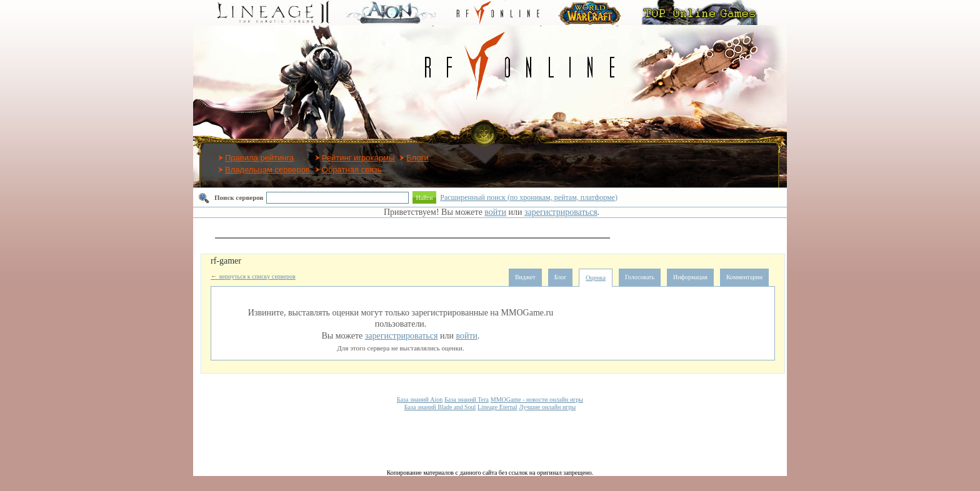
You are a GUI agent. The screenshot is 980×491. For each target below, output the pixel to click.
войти (495, 212)
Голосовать (640, 277)
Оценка (596, 278)
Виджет (525, 277)
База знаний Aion (420, 399)
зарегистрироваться (561, 212)
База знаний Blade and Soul (440, 407)
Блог (561, 277)
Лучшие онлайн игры (547, 407)
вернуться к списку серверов (253, 276)
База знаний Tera (467, 399)
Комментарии (744, 277)
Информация (690, 277)
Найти (425, 198)
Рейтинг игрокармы (358, 158)
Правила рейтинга (259, 158)
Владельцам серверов (267, 170)
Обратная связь (352, 170)
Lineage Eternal (497, 407)
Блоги (417, 158)
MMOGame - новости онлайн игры (537, 399)
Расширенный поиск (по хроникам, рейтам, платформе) (529, 197)
